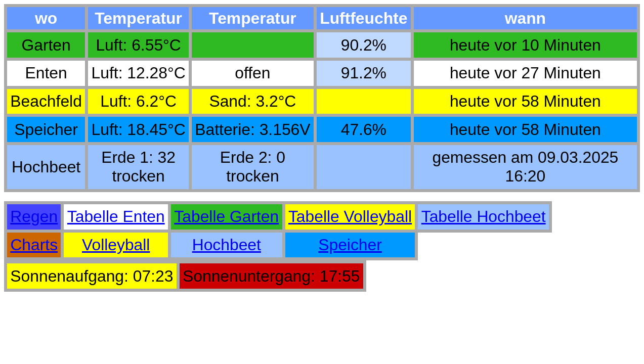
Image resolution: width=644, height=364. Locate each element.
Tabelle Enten (116, 216)
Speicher (350, 245)
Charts (34, 245)
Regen (34, 216)
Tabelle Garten (226, 216)
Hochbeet (227, 245)
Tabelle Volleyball (350, 216)
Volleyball (116, 245)
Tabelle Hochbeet (484, 216)
